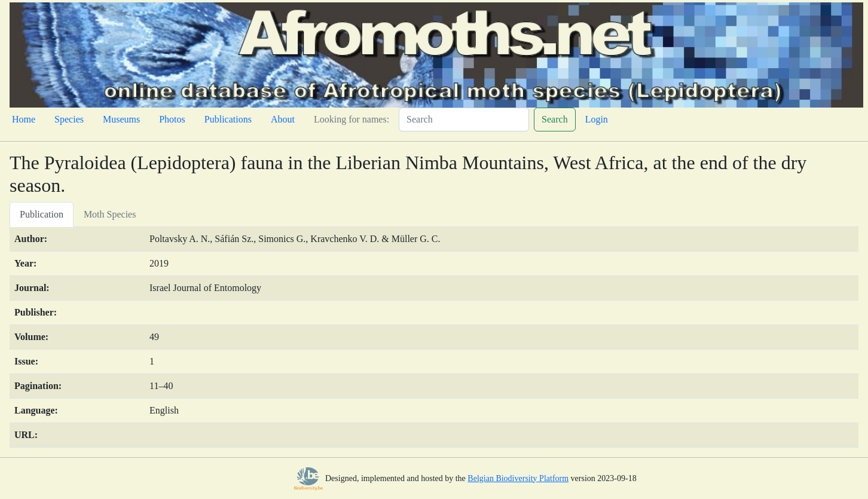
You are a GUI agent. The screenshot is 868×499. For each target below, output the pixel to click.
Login (597, 119)
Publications (228, 119)
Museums (121, 119)
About (283, 119)
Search (555, 119)
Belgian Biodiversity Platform (518, 478)
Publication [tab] (42, 214)
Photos (172, 119)
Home (24, 119)
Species (69, 119)
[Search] (464, 120)
